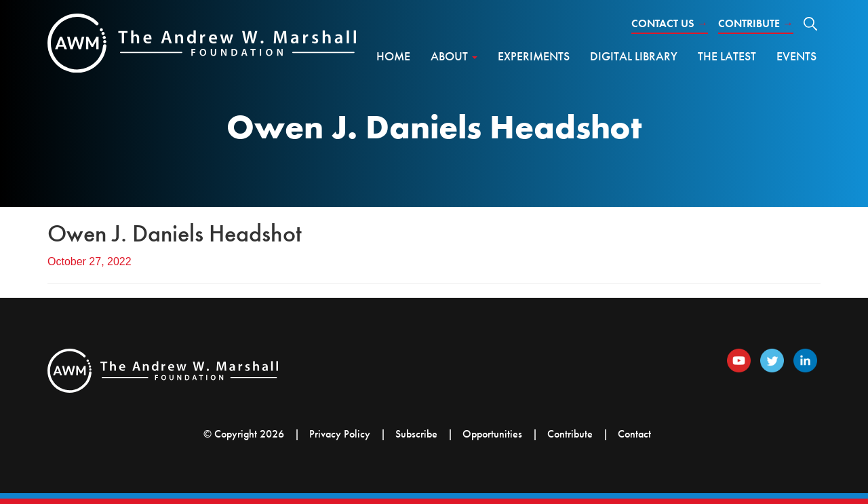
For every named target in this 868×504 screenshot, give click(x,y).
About (454, 56)
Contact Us (670, 23)
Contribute (756, 23)
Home (393, 56)
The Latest (727, 56)
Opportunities (492, 434)
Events (796, 56)
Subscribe (416, 434)
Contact (634, 434)
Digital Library (634, 56)
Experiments (534, 56)
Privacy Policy (340, 434)
